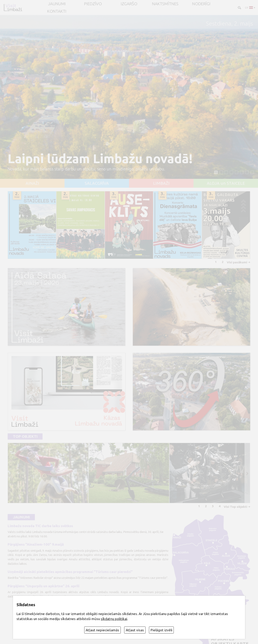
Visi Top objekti (235, 507)
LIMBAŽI (161, 183)
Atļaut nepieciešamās (102, 630)
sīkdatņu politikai (114, 619)
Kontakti (57, 11)
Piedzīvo (93, 4)
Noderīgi (201, 4)
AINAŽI (32, 183)
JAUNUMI (57, 4)
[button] (216, 172)
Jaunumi (21, 517)
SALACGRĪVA (97, 183)
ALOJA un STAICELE (226, 183)
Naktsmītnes (165, 4)
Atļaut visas (135, 630)
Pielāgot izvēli (161, 630)
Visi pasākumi (237, 262)
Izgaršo (129, 4)
